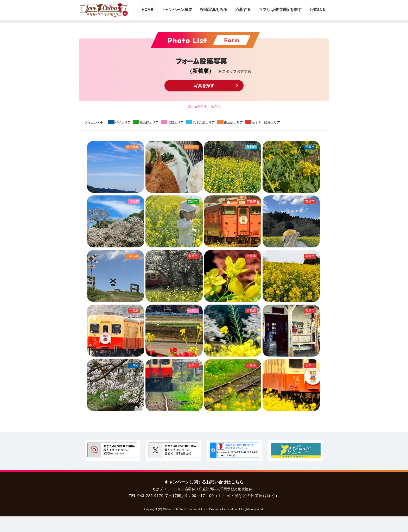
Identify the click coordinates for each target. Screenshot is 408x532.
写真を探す (204, 85)
